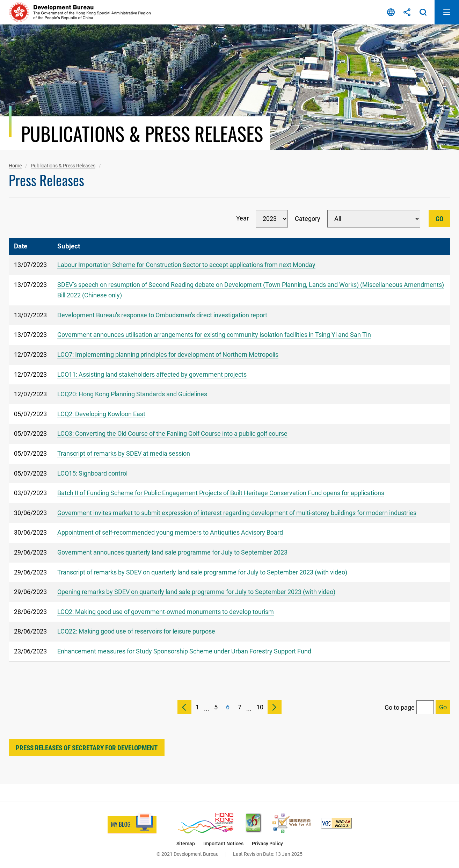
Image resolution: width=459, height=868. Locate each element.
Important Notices (223, 844)
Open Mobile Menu (447, 12)
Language (391, 12)
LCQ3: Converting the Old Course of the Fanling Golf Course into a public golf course (172, 433)
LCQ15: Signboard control (92, 473)
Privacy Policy (267, 844)
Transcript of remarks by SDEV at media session (124, 453)
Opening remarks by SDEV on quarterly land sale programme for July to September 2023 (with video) (196, 592)
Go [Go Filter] (439, 219)
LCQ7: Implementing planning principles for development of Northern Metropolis (168, 355)
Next (275, 707)
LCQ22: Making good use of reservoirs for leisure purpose (136, 631)
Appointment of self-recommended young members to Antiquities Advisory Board (170, 532)
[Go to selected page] (443, 707)
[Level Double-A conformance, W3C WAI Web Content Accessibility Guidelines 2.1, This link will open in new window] (336, 823)
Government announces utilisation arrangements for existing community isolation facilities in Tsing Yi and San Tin (214, 335)
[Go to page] (425, 707)
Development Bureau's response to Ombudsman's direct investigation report (162, 315)
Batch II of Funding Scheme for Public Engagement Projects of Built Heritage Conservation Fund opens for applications (221, 493)
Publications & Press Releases (63, 166)
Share (407, 12)
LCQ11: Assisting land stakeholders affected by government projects (152, 374)
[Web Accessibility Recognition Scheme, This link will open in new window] (292, 823)
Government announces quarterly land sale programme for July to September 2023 (172, 552)
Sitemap (186, 844)
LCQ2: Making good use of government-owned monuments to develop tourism (166, 612)
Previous (184, 707)
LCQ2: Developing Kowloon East (101, 414)
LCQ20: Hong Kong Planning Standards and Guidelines (132, 394)
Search (423, 12)
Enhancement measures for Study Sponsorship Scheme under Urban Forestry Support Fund (184, 651)
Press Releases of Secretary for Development (87, 748)
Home (15, 166)
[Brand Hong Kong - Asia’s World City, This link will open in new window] (206, 823)
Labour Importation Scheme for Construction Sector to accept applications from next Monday (186, 265)
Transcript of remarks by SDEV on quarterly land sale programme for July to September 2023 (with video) (202, 572)
